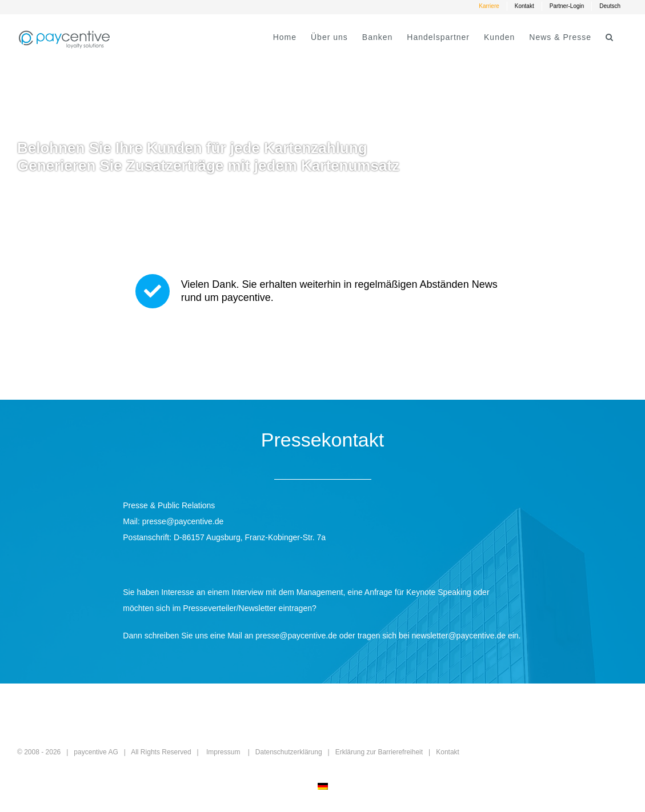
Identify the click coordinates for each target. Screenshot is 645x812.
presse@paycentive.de (183, 521)
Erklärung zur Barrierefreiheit (379, 752)
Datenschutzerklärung (289, 752)
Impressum (223, 752)
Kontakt (448, 752)
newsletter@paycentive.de (459, 636)
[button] (610, 37)
